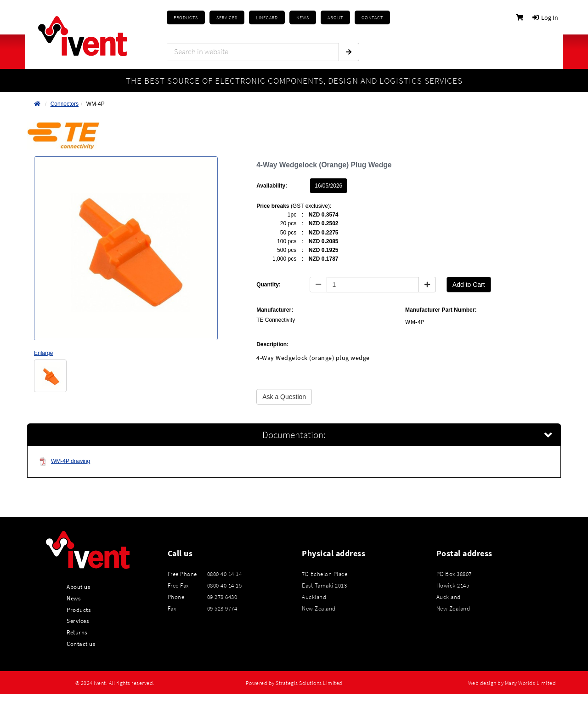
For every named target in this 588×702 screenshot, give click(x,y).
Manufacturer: (275, 310)
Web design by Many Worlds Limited (512, 683)
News (73, 598)
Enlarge (43, 353)
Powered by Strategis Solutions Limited (294, 683)
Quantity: (269, 285)
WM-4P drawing (65, 461)
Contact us (81, 644)
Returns (77, 632)
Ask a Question (284, 397)
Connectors (65, 104)
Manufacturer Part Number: (441, 310)
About (335, 18)
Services (78, 621)
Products (186, 18)
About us (78, 587)
